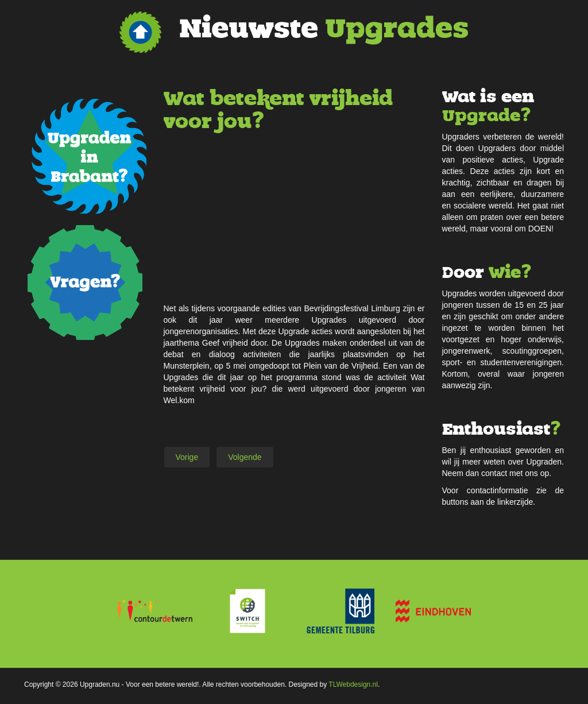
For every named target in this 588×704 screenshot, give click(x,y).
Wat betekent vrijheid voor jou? (278, 110)
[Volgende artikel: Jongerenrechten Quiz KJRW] (245, 457)
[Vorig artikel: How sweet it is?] (187, 457)
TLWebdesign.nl (353, 684)
